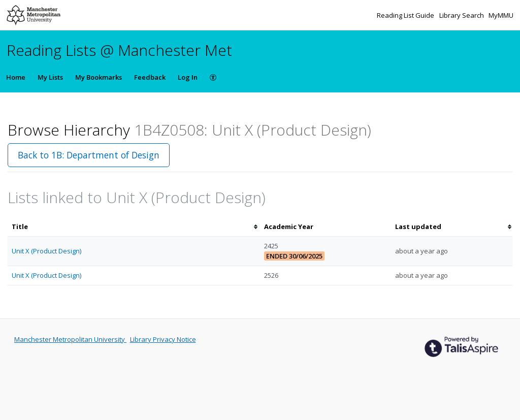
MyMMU (501, 15)
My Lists (50, 77)
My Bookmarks (99, 77)
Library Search (462, 15)
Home (16, 77)
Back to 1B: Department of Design (89, 155)
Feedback (150, 77)
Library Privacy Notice (163, 339)
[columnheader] (134, 227)
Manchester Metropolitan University (70, 339)
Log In (188, 77)
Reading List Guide (406, 15)
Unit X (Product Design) (46, 251)
